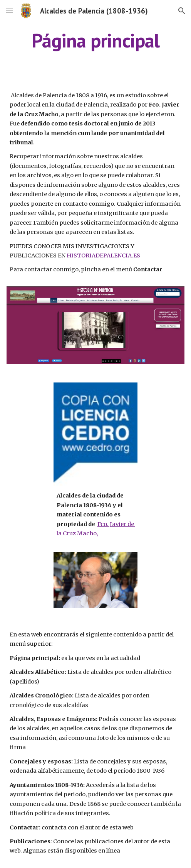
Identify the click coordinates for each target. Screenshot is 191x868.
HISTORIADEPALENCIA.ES (103, 255)
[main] (95, 41)
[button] (9, 11)
